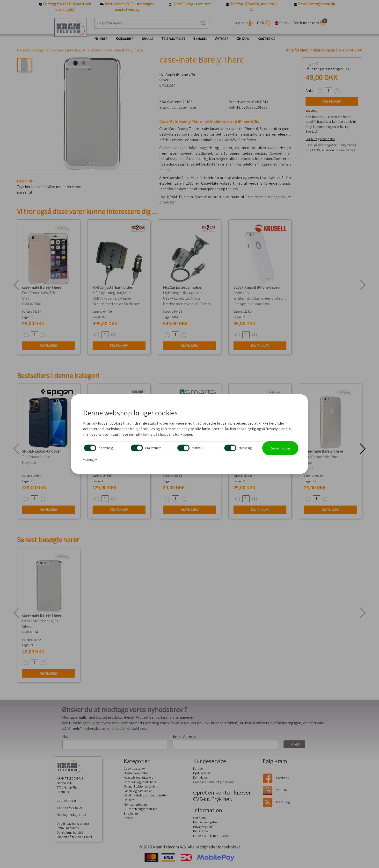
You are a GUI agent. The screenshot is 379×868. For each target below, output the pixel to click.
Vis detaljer (90, 459)
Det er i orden (280, 448)
